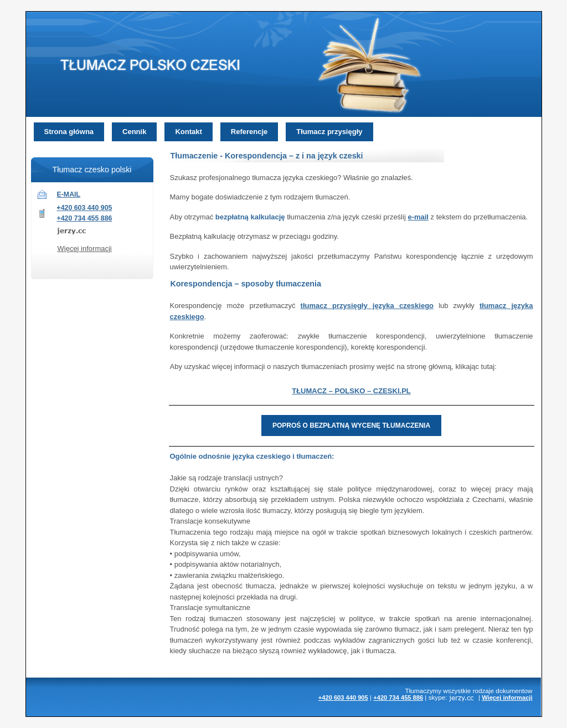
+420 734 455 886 (85, 218)
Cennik (134, 132)
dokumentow (514, 691)
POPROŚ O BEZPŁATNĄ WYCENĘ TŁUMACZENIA (351, 425)
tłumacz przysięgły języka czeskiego (367, 306)
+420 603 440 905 (85, 208)
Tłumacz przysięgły (329, 132)
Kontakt (188, 132)
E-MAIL (69, 194)
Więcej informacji (85, 248)
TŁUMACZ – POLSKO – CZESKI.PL (351, 391)
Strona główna (69, 132)
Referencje (249, 132)
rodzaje (483, 691)
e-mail (418, 217)
